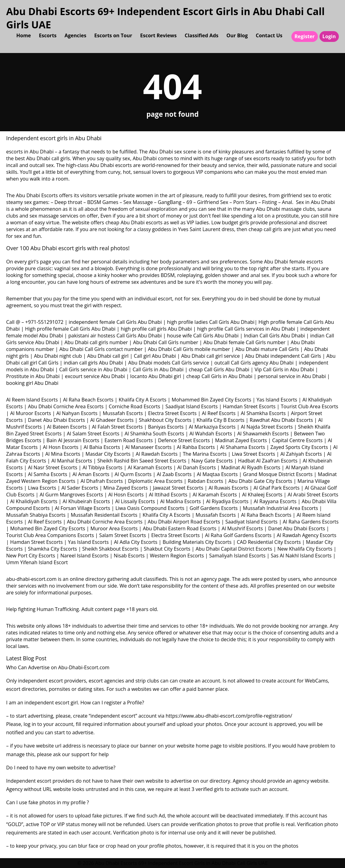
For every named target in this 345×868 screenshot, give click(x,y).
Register (305, 36)
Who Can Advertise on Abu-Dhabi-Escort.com (58, 667)
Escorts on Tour (113, 35)
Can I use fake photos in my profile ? (48, 802)
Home (24, 35)
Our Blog (237, 35)
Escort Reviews (158, 35)
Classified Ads (202, 35)
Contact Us (269, 35)
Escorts (48, 35)
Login (329, 36)
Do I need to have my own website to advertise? (61, 768)
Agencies (76, 35)
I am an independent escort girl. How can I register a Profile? (75, 703)
